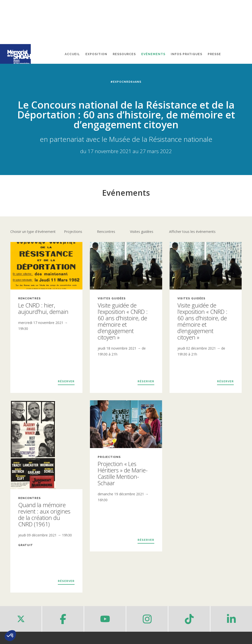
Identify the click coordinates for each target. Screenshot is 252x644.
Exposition (96, 54)
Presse (214, 54)
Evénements (153, 54)
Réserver (66, 381)
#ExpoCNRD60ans (126, 82)
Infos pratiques (187, 54)
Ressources (124, 54)
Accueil (72, 54)
